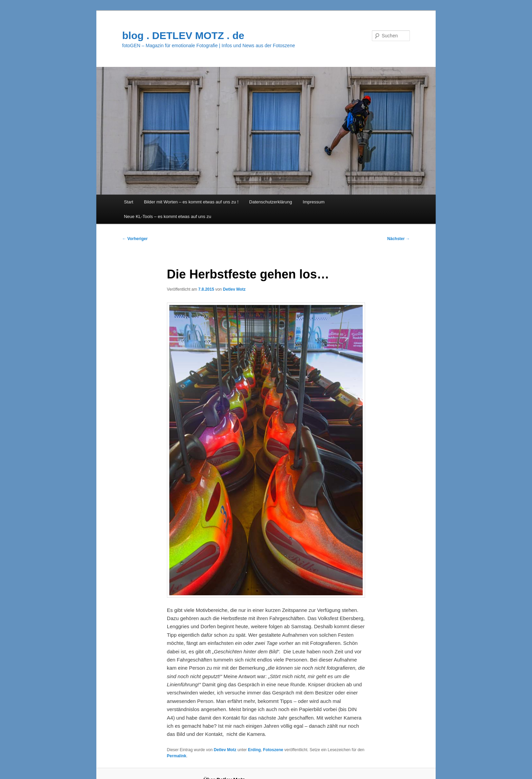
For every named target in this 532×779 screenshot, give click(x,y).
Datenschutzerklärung (270, 202)
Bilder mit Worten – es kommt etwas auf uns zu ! (191, 202)
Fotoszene (273, 750)
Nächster (398, 239)
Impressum (313, 202)
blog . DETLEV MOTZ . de (183, 35)
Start (128, 202)
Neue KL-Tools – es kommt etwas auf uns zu (167, 216)
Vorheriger (135, 239)
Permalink (177, 756)
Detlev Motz (234, 289)
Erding (254, 750)
